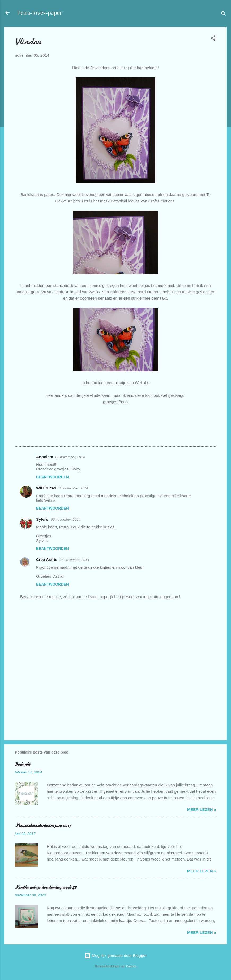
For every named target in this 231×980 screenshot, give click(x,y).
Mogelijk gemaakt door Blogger (116, 955)
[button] (213, 39)
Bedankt (23, 764)
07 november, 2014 (74, 560)
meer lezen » (202, 810)
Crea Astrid (47, 560)
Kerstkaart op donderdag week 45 (46, 887)
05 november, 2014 (70, 457)
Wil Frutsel (46, 488)
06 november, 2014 (66, 520)
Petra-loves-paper (39, 13)
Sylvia (42, 519)
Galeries (131, 966)
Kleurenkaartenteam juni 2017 (43, 826)
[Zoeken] (224, 14)
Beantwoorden (52, 477)
